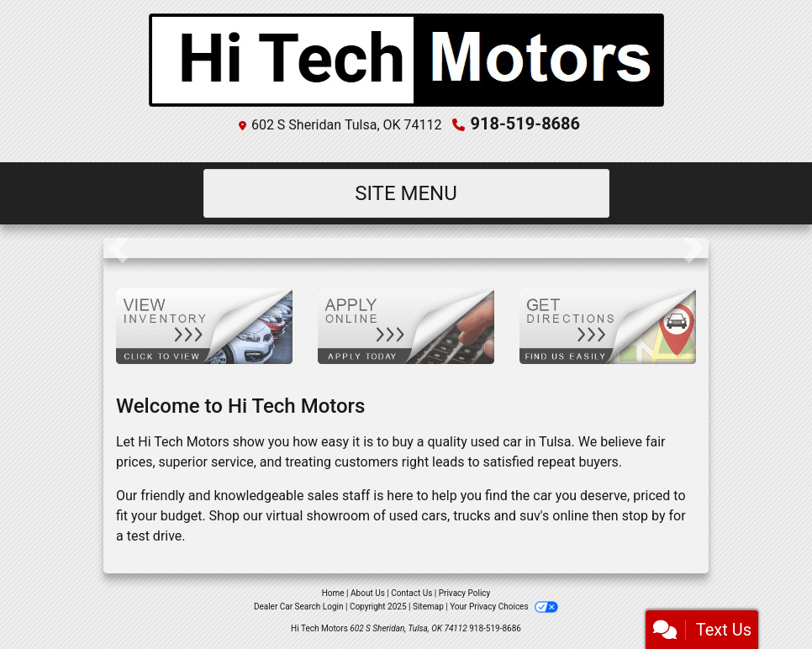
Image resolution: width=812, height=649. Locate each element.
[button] (118, 248)
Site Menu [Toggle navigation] (406, 193)
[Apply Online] (406, 325)
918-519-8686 (526, 124)
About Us (368, 593)
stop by (644, 516)
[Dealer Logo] (406, 60)
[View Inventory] (204, 325)
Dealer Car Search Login (299, 607)
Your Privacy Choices (504, 607)
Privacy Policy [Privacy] (465, 593)
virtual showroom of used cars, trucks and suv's (407, 516)
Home (333, 593)
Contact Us (411, 593)
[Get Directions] (608, 325)
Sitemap (428, 607)
